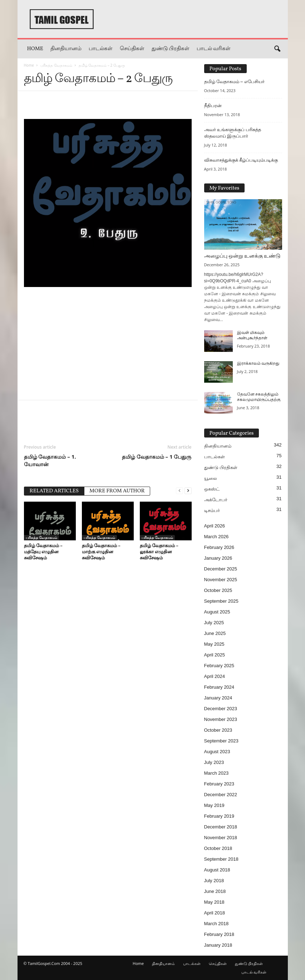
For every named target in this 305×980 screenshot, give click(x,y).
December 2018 (221, 827)
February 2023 (219, 784)
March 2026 (217, 537)
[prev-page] (179, 490)
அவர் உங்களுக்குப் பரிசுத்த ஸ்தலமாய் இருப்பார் (233, 133)
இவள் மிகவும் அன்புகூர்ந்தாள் (252, 336)
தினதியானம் (66, 49)
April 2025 (215, 655)
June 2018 (215, 891)
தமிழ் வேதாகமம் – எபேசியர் (235, 82)
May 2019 (214, 805)
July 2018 (214, 881)
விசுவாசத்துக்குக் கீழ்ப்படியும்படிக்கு (241, 160)
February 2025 (219, 666)
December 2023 (221, 709)
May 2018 (214, 902)
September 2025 (221, 601)
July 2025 (214, 623)
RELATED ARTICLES (54, 491)
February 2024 (219, 687)
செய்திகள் (132, 49)
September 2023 (221, 741)
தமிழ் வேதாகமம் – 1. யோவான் (50, 460)
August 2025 (217, 612)
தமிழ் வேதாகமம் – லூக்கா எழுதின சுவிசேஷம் (159, 551)
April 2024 (215, 676)
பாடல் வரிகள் (214, 49)
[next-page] (188, 490)
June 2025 (215, 633)
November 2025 (221, 580)
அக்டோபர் (216, 500)
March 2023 (217, 773)
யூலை (211, 478)
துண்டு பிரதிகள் (171, 49)
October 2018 (218, 848)
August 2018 (217, 870)
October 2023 (218, 730)
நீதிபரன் (213, 106)
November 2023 (221, 719)
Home (35, 49)
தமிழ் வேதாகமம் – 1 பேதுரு (157, 456)
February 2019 (219, 816)
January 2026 (218, 558)
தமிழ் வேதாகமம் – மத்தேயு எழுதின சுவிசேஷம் (43, 551)
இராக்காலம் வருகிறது (258, 364)
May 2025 (214, 644)
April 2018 (215, 913)
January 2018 (218, 945)
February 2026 (219, 547)
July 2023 (214, 762)
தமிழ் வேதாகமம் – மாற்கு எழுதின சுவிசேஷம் (101, 551)
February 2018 (219, 934)
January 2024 (218, 698)
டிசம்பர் (212, 510)
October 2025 (218, 590)
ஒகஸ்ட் (212, 489)
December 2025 (221, 569)
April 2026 (215, 526)
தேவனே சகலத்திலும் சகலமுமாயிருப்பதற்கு (259, 397)
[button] (277, 49)
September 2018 (221, 859)
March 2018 (217, 924)
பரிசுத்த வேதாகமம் (56, 65)
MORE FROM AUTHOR (117, 491)
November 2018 (221, 838)
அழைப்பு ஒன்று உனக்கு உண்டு (242, 256)
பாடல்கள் (101, 49)
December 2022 (221, 795)
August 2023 (217, 752)
